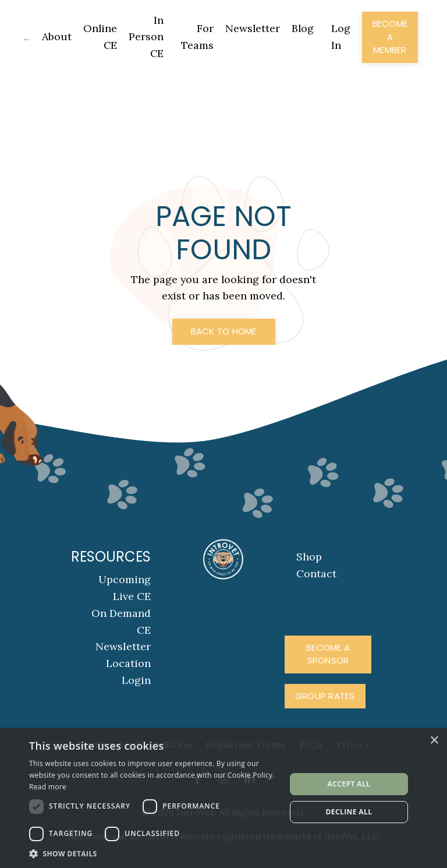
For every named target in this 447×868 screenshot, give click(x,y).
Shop (309, 557)
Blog (302, 28)
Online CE (99, 37)
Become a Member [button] (390, 37)
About (55, 36)
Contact (316, 574)
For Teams (196, 37)
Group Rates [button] (325, 696)
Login (136, 680)
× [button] (434, 741)
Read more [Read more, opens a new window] (48, 787)
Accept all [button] (349, 784)
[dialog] (223, 798)
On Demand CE (121, 622)
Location (128, 664)
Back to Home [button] (224, 332)
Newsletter (252, 28)
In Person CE (145, 37)
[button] (154, 853)
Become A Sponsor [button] (328, 654)
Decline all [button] (349, 812)
